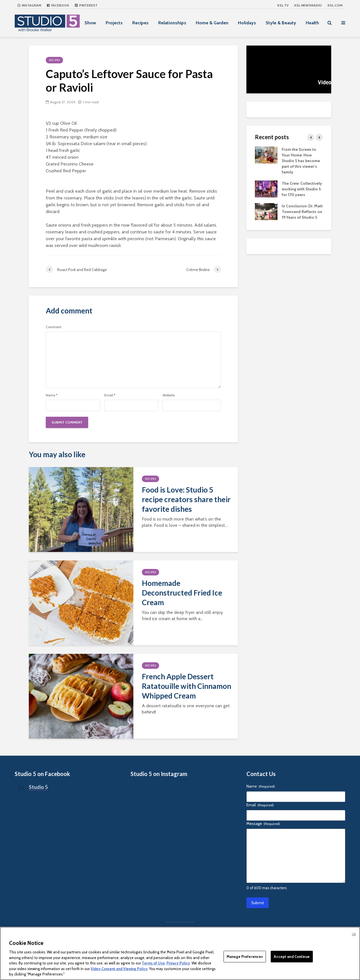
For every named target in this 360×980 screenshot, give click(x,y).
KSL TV (283, 5)
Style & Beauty (281, 23)
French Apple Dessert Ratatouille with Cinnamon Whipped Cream (186, 686)
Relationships (172, 23)
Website (169, 395)
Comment (54, 327)
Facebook (58, 5)
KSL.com (335, 5)
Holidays (247, 23)
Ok (354, 934)
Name (52, 395)
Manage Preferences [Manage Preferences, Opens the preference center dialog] (245, 956)
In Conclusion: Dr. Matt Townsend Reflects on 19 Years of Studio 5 (302, 212)
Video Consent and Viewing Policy (119, 969)
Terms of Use (153, 963)
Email (110, 395)
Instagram (29, 5)
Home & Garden (212, 23)
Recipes (140, 23)
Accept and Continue (292, 956)
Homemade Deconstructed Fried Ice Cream (182, 593)
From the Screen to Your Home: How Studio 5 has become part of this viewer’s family (301, 161)
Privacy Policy (178, 963)
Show (90, 23)
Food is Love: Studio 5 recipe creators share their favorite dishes (186, 499)
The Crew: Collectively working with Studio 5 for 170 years (302, 189)
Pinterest (86, 5)
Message (263, 824)
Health (312, 23)
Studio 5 (38, 787)
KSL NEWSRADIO (308, 5)
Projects (114, 23)
